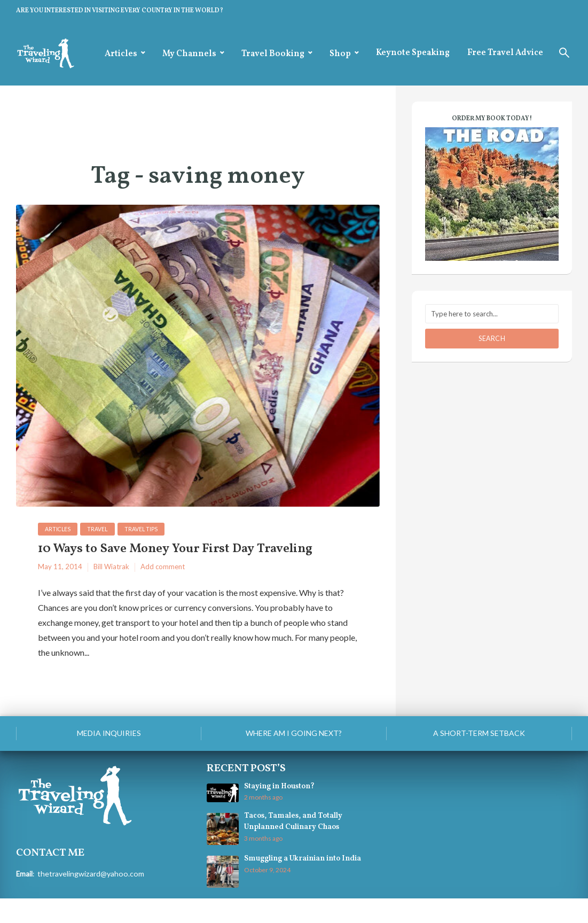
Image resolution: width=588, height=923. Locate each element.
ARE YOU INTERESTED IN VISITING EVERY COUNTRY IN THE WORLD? (120, 11)
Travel (102, 529)
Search (492, 338)
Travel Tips (148, 529)
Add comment (163, 591)
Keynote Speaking (413, 53)
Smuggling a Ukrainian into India (298, 883)
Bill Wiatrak (111, 591)
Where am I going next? (294, 757)
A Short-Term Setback (479, 757)
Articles (121, 54)
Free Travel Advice (505, 53)
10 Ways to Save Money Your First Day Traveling (166, 561)
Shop (340, 54)
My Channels (189, 54)
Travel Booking (273, 54)
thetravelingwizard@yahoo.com (87, 897)
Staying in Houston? (278, 811)
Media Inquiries (109, 757)
